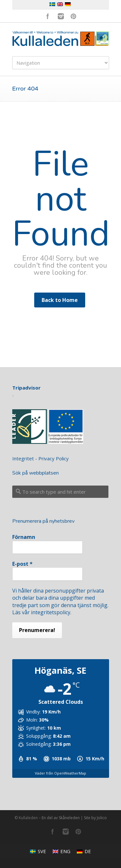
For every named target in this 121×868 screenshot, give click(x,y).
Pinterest (74, 16)
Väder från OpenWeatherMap (60, 773)
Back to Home (60, 300)
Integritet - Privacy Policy (40, 458)
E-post (22, 564)
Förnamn (24, 537)
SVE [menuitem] (42, 851)
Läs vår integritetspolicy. (42, 612)
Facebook (48, 16)
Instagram (61, 16)
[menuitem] (38, 851)
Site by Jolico (95, 818)
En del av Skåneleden (61, 818)
